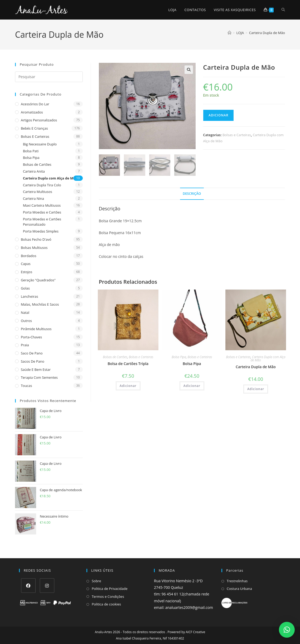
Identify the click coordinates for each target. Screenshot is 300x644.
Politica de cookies (106, 604)
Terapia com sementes (39, 377)
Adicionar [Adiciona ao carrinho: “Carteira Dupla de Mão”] (256, 389)
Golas (25, 288)
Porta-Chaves (31, 337)
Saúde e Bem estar (36, 370)
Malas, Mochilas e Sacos (40, 304)
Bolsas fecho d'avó (36, 239)
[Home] (229, 33)
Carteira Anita (34, 171)
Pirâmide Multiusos (36, 329)
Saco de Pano (32, 353)
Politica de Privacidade (110, 589)
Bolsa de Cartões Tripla (128, 364)
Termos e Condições (108, 596)
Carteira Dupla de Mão (267, 33)
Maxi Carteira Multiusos (42, 205)
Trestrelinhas (237, 581)
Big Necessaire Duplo (40, 144)
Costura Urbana (239, 589)
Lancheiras (30, 296)
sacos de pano (33, 361)
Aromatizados (32, 112)
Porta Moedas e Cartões (42, 212)
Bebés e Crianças (34, 128)
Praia (25, 345)
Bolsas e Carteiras (35, 136)
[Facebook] (28, 586)
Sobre (96, 581)
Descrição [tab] (192, 194)
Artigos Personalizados (39, 120)
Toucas (26, 386)
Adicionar (218, 115)
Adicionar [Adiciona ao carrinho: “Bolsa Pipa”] (192, 386)
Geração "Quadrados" (38, 280)
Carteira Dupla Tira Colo (42, 185)
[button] (189, 70)
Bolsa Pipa (31, 158)
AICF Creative (196, 632)
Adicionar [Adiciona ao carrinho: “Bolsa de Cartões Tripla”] (128, 386)
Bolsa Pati (31, 151)
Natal (25, 312)
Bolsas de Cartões (37, 164)
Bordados (29, 256)
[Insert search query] (49, 77)
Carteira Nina (33, 198)
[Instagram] (47, 586)
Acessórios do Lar (35, 104)
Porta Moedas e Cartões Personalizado (42, 222)
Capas (26, 264)
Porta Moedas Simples (41, 231)
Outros (26, 321)
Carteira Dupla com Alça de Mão (50, 178)
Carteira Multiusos (38, 192)
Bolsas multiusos (34, 248)
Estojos (26, 272)
